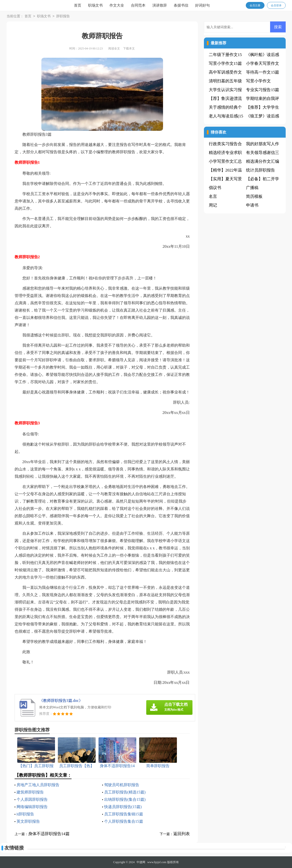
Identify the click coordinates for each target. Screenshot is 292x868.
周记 (213, 205)
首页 (78, 5)
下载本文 (129, 48)
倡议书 (215, 188)
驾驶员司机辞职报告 (122, 785)
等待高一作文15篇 (263, 72)
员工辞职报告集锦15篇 (124, 814)
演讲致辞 (160, 5)
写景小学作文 (258, 81)
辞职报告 (63, 16)
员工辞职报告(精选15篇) (125, 792)
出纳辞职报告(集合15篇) (125, 799)
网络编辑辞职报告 (32, 807)
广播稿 (252, 188)
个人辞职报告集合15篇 (124, 821)
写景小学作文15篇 (225, 63)
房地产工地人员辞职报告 (38, 785)
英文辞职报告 (28, 821)
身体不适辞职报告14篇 (49, 834)
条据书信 (181, 5)
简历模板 (254, 196)
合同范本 (138, 5)
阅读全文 (114, 48)
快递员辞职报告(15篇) (123, 807)
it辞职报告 (25, 814)
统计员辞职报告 (260, 170)
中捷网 (141, 862)
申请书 (252, 205)
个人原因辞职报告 (32, 799)
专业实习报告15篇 (263, 90)
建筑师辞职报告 (30, 792)
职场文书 (95, 5)
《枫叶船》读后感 (263, 55)
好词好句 (202, 5)
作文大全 (117, 5)
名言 (213, 196)
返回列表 (182, 834)
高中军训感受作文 (225, 72)
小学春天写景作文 (263, 63)
